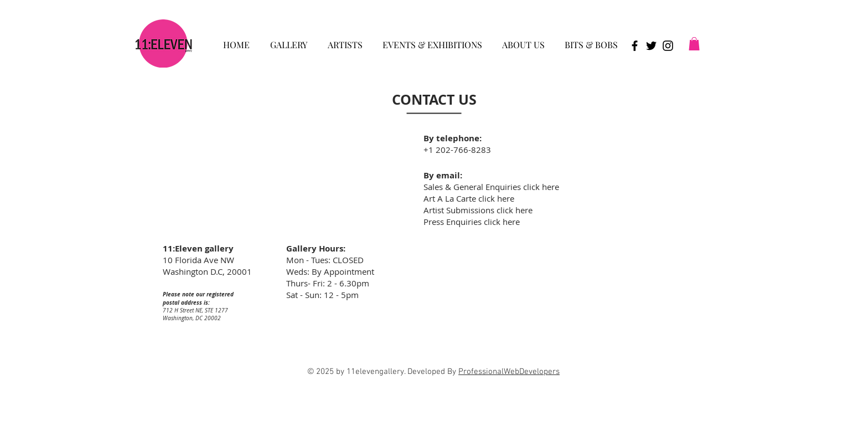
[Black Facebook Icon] (635, 46)
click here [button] (515, 210)
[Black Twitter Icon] (651, 46)
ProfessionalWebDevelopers (509, 372)
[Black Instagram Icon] (668, 46)
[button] (288, 40)
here (551, 187)
